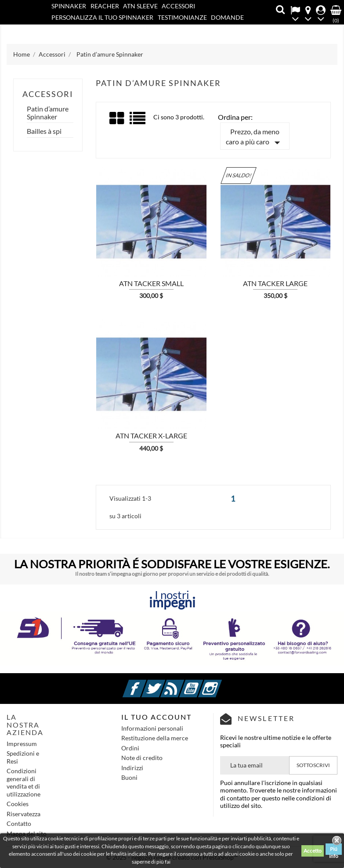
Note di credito (142, 758)
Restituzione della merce (155, 738)
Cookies (18, 804)
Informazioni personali (152, 728)
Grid (117, 118)
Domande (227, 17)
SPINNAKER (69, 6)
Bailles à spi (44, 131)
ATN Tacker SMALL (151, 283)
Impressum (22, 744)
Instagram (221, 683)
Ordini (130, 748)
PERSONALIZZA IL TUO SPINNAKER (102, 17)
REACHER (105, 6)
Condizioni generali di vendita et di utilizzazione (24, 782)
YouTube (202, 683)
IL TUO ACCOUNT (156, 717)
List (138, 121)
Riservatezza (24, 814)
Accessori (178, 6)
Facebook (145, 683)
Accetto (313, 851)
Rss (183, 683)
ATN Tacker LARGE (275, 283)
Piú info (334, 850)
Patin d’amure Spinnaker (48, 113)
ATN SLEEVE (140, 6)
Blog (59, 29)
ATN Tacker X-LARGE (151, 436)
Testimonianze (182, 17)
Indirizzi (132, 768)
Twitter (164, 683)
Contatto (88, 29)
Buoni (129, 777)
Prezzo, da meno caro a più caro (255, 138)
